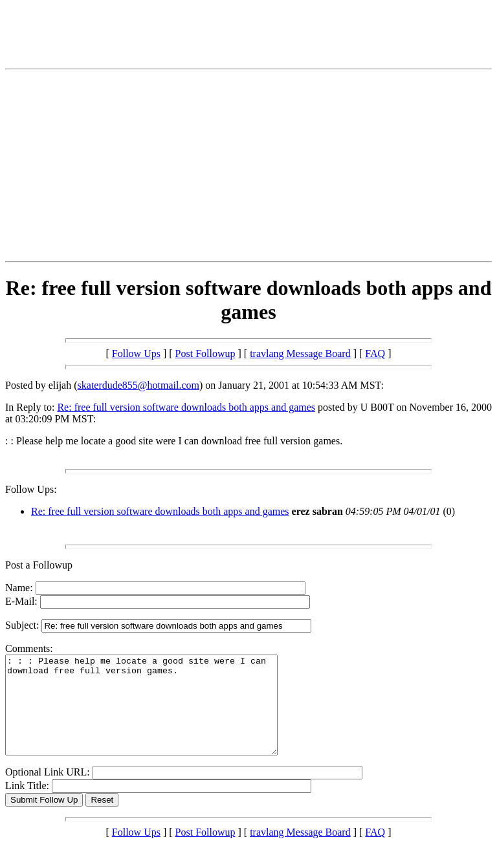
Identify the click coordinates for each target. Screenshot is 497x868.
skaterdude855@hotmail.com (138, 385)
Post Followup (205, 353)
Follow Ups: (31, 489)
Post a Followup (39, 565)
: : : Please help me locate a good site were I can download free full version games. (158, 715)
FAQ (375, 353)
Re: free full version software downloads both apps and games (186, 407)
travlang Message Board (300, 353)
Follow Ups (136, 353)
